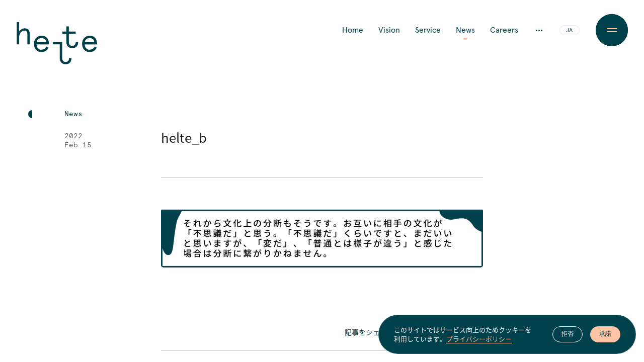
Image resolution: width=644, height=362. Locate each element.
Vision (389, 30)
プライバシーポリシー (479, 339)
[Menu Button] (612, 30)
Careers (504, 30)
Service (428, 30)
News (465, 30)
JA (569, 31)
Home (353, 30)
